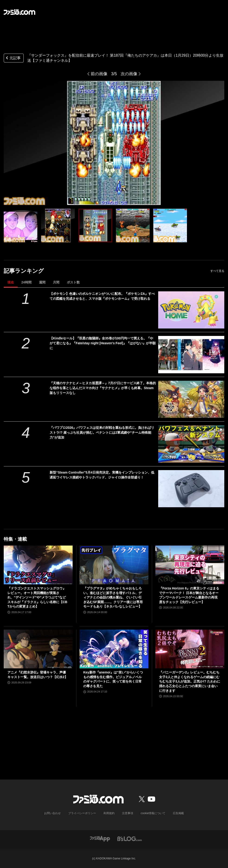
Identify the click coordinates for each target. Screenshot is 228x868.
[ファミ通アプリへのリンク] (100, 838)
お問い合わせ (52, 813)
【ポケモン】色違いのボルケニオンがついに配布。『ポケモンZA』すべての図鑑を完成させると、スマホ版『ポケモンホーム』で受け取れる (102, 296)
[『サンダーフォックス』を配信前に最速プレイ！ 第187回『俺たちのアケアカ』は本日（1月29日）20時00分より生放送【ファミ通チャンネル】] (21, 226)
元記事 (13, 58)
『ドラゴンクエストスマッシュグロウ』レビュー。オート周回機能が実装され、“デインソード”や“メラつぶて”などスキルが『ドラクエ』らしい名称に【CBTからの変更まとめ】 (37, 597)
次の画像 (129, 74)
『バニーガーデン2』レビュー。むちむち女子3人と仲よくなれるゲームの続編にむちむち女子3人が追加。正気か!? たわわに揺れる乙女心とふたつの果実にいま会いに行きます (190, 681)
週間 (42, 282)
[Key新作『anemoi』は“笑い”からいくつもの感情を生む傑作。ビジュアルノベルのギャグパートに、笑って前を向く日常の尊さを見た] (114, 649)
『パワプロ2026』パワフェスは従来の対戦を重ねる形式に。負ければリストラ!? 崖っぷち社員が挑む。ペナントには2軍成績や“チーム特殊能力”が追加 (102, 432)
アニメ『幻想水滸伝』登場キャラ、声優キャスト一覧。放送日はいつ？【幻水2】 (38, 675)
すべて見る (217, 271)
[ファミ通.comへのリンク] (19, 12)
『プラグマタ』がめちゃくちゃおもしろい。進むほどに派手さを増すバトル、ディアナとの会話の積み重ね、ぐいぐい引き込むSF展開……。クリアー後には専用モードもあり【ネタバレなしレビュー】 (113, 597)
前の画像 (99, 74)
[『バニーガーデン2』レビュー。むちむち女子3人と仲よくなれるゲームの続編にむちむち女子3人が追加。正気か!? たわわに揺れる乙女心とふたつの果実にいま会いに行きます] (190, 649)
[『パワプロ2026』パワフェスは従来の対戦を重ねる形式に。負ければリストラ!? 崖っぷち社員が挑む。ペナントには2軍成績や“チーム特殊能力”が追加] (191, 444)
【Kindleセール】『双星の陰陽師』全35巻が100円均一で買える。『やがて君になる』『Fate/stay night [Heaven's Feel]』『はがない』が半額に (103, 343)
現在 (11, 282)
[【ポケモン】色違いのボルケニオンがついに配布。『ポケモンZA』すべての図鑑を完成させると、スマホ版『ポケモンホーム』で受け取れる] (191, 310)
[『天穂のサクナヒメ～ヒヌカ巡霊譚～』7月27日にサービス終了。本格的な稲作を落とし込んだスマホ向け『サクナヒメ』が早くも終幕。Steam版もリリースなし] (191, 399)
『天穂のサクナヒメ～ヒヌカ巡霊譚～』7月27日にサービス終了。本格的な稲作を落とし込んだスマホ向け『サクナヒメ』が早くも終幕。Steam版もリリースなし (103, 388)
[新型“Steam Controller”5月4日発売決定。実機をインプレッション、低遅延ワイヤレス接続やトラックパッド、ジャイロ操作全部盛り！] (191, 489)
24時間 (26, 282)
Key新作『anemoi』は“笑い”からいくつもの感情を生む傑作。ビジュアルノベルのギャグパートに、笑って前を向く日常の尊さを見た (113, 679)
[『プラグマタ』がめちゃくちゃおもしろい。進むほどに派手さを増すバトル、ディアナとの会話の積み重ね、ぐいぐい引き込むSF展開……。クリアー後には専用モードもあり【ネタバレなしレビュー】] (114, 565)
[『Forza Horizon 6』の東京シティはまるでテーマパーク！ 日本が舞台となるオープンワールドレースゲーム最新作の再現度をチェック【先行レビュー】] (190, 565)
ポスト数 (73, 282)
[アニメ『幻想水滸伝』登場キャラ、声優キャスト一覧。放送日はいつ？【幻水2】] (38, 649)
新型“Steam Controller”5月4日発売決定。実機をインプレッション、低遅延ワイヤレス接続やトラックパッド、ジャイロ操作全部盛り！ (102, 475)
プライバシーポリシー (82, 813)
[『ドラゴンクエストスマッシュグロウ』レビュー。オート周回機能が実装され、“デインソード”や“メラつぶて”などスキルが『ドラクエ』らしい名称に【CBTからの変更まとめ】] (38, 565)
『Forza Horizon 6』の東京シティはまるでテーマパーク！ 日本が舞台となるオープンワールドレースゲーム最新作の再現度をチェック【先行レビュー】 (189, 595)
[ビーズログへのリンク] (130, 838)
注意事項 (128, 813)
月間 (56, 282)
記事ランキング (24, 271)
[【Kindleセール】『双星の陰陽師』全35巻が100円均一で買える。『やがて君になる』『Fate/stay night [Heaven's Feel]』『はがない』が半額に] (191, 354)
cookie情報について (153, 813)
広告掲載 (178, 813)
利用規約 (109, 813)
